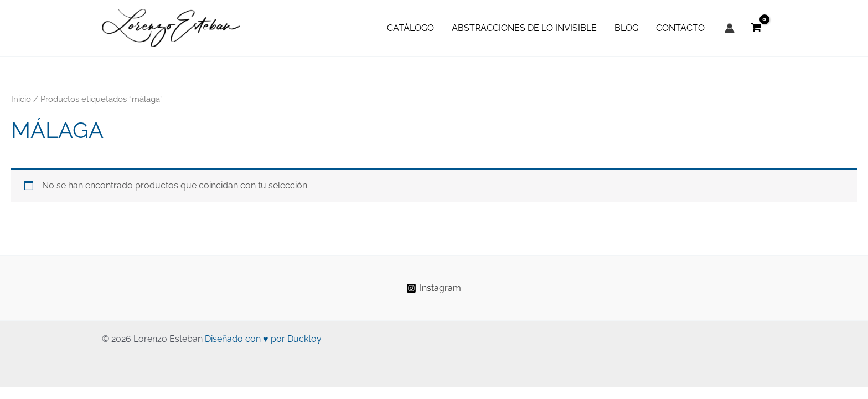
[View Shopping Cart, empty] (756, 28)
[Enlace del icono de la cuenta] (730, 28)
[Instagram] (434, 288)
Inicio (21, 99)
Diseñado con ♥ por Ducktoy (263, 339)
